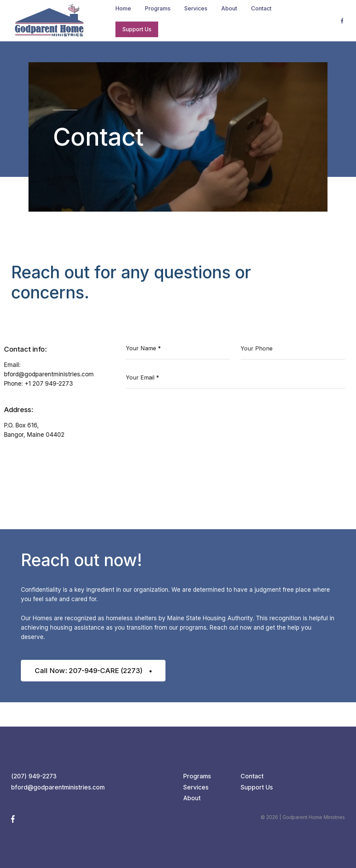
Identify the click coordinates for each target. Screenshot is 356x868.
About (192, 798)
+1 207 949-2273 (49, 384)
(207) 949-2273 (34, 776)
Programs (197, 776)
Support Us (257, 787)
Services (196, 787)
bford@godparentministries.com (49, 375)
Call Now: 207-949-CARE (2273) (93, 671)
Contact (252, 776)
